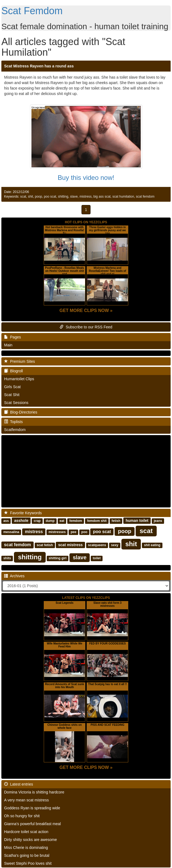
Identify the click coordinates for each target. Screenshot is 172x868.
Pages (12, 337)
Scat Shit (12, 395)
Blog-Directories (21, 412)
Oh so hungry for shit (22, 816)
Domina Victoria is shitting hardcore (34, 792)
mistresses (57, 532)
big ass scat (102, 197)
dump (50, 521)
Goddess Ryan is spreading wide (32, 808)
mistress (86, 197)
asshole (21, 521)
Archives (14, 576)
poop (38, 197)
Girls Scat (12, 387)
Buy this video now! (86, 178)
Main (8, 345)
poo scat (50, 197)
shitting (63, 197)
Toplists (13, 422)
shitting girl (58, 558)
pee (73, 532)
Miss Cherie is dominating (26, 848)
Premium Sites (20, 361)
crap (37, 521)
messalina (11, 532)
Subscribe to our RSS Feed (86, 327)
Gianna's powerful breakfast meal (32, 824)
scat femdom (145, 197)
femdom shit (97, 521)
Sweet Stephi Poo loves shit (28, 863)
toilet (97, 558)
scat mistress (71, 545)
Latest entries (19, 784)
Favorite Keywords (23, 513)
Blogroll (13, 371)
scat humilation (123, 197)
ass (6, 521)
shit (30, 197)
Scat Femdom (32, 11)
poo (84, 532)
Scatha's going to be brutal (27, 855)
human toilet (137, 521)
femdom (76, 521)
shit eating (152, 545)
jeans (158, 521)
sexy (115, 545)
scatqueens (97, 545)
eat (62, 521)
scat (23, 197)
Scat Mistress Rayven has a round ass (39, 66)
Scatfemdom (15, 430)
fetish (116, 521)
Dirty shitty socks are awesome (30, 840)
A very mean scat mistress (26, 800)
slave (74, 197)
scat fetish (45, 545)
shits (7, 558)
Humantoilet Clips (19, 379)
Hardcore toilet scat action (26, 832)
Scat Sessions (16, 403)
